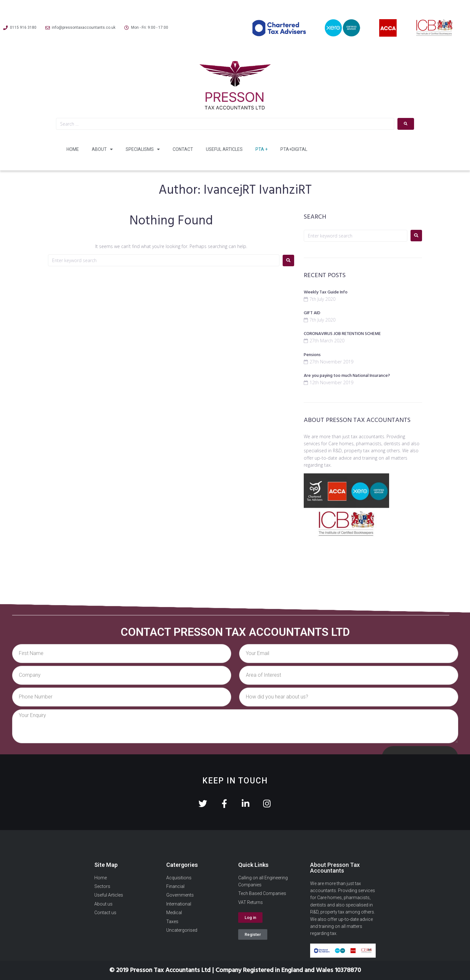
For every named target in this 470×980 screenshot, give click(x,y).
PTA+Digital (294, 149)
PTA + (262, 149)
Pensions (312, 355)
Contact (183, 149)
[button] (250, 918)
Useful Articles (224, 149)
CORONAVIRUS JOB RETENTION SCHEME (342, 334)
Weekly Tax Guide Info (326, 292)
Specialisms (143, 149)
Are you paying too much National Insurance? (347, 376)
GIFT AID (312, 313)
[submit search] (406, 124)
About (102, 149)
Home (73, 149)
